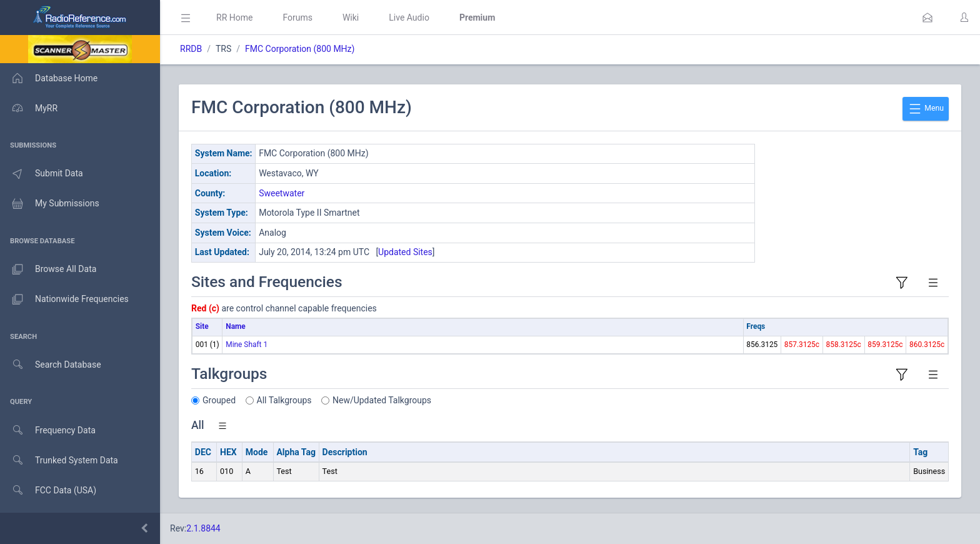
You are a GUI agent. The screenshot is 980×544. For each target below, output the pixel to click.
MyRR (29, 108)
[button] (927, 18)
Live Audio (409, 18)
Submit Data (42, 174)
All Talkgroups (284, 400)
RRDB (191, 49)
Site (202, 326)
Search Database (51, 365)
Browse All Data (48, 269)
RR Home (234, 18)
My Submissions (50, 204)
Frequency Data (48, 431)
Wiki (351, 18)
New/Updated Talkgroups (382, 400)
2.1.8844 (203, 528)
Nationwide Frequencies (64, 300)
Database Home (49, 78)
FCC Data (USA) (48, 491)
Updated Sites (405, 252)
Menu (926, 109)
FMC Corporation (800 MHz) (300, 49)
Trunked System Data (59, 461)
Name (235, 326)
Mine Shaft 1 (247, 345)
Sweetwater (282, 193)
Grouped (219, 400)
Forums (297, 18)
